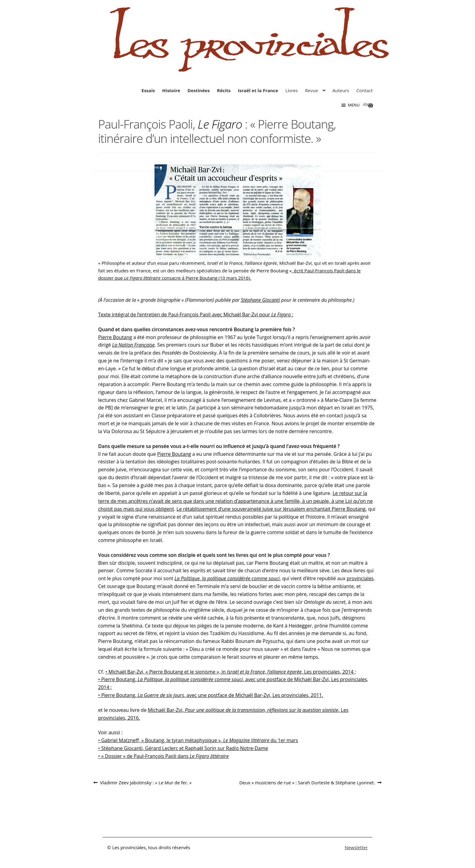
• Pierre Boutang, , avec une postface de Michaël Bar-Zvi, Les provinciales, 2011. (211, 695)
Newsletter (356, 847)
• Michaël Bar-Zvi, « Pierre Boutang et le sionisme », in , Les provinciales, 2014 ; (231, 672)
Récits (224, 90)
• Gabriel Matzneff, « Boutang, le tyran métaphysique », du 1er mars (198, 740)
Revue (312, 90)
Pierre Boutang (115, 337)
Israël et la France (258, 90)
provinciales (360, 578)
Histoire (171, 90)
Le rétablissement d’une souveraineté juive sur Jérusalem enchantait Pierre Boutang (271, 509)
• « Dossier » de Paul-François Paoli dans (163, 756)
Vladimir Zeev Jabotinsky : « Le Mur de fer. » (146, 783)
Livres (292, 90)
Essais (148, 90)
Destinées (199, 90)
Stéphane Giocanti (260, 300)
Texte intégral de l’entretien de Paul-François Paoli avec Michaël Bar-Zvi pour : (196, 315)
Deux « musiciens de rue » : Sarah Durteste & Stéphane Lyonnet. (307, 783)
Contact (364, 90)
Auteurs (341, 90)
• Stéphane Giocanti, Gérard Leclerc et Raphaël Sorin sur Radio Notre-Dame (183, 748)
